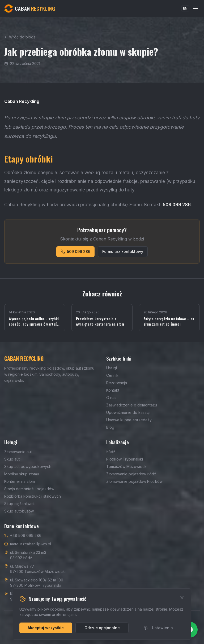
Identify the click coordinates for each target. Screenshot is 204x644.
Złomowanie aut (18, 452)
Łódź (111, 452)
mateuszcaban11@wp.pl (31, 544)
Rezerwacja (117, 383)
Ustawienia (158, 628)
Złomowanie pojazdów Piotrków (134, 481)
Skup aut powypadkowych (28, 466)
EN (185, 8)
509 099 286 (75, 251)
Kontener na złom (20, 481)
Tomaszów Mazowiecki (127, 466)
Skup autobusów (19, 511)
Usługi (112, 368)
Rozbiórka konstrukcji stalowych (33, 496)
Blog (110, 427)
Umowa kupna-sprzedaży (129, 420)
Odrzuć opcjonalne (102, 628)
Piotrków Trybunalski (125, 459)
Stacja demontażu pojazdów (29, 489)
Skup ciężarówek (20, 504)
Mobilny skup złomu (22, 474)
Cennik (112, 375)
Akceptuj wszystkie (46, 628)
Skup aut (12, 459)
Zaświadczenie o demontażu (132, 405)
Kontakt (113, 390)
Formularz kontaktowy (123, 251)
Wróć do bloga (20, 37)
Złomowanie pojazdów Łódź (131, 474)
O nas (111, 398)
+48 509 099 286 (26, 535)
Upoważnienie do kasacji (128, 412)
